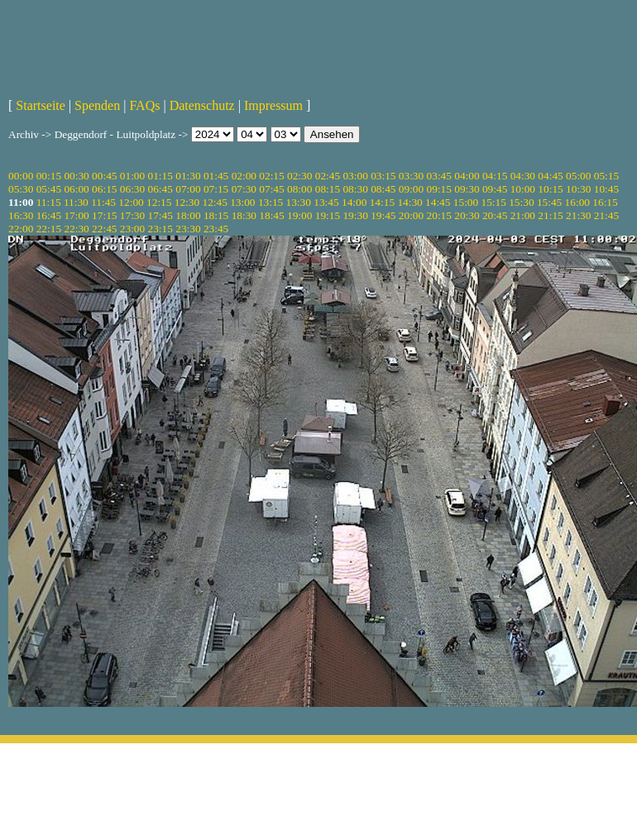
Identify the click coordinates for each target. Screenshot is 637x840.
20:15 (439, 215)
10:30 (578, 189)
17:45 (160, 215)
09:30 (467, 189)
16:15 (605, 202)
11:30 (76, 202)
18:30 (244, 215)
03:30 (411, 176)
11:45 (103, 202)
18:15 (216, 215)
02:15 (271, 176)
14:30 (409, 202)
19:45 (383, 215)
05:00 (578, 176)
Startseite (41, 105)
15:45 (549, 202)
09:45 (495, 189)
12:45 (214, 202)
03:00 (355, 176)
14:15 (382, 202)
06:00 (76, 189)
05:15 (606, 176)
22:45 (104, 229)
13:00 (242, 202)
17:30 (132, 215)
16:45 (49, 215)
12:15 (159, 202)
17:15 (104, 215)
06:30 (132, 189)
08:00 (299, 189)
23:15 (160, 229)
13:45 (326, 202)
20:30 (467, 215)
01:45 (216, 176)
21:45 (606, 215)
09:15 (439, 189)
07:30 (244, 189)
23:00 (132, 229)
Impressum (273, 105)
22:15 (49, 229)
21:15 (550, 215)
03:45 (439, 176)
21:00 (523, 215)
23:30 (188, 229)
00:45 (104, 176)
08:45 (383, 189)
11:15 (49, 202)
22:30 (76, 229)
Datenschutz (202, 105)
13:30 (299, 202)
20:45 (495, 215)
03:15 (383, 176)
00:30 (76, 176)
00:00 (21, 176)
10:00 (523, 189)
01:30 (188, 176)
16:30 (21, 215)
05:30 (21, 189)
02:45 (328, 176)
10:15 (550, 189)
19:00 (299, 215)
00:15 (49, 176)
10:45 (606, 189)
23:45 (216, 229)
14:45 (438, 202)
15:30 (521, 202)
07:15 (216, 189)
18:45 (271, 215)
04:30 (523, 176)
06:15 (104, 189)
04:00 (467, 176)
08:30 (355, 189)
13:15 (271, 202)
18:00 (188, 215)
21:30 (578, 215)
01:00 (132, 176)
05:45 (49, 189)
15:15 (494, 202)
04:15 (495, 176)
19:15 (328, 215)
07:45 (271, 189)
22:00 (21, 229)
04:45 (550, 176)
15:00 (466, 202)
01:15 (160, 176)
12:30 (187, 202)
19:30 (355, 215)
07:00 (188, 189)
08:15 (328, 189)
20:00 (411, 215)
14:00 (354, 202)
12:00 (131, 202)
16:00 (577, 202)
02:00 (244, 176)
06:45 (160, 189)
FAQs (144, 105)
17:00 (76, 215)
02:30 (299, 176)
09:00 (411, 189)
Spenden (97, 105)
